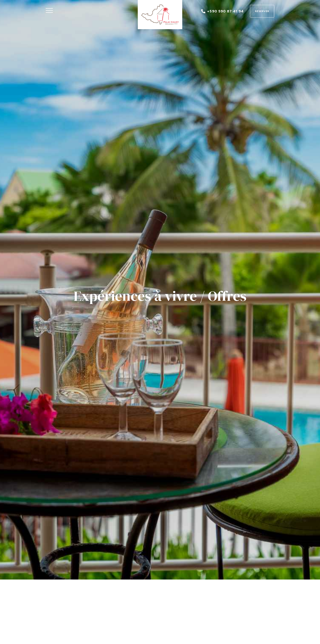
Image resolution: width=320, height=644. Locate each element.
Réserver (262, 11)
